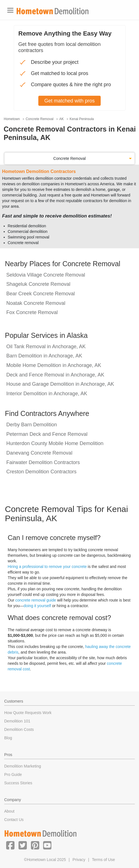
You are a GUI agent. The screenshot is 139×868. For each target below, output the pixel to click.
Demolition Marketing (23, 766)
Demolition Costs (19, 729)
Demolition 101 (17, 721)
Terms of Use (103, 860)
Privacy (79, 860)
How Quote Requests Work (28, 713)
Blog (8, 738)
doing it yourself (37, 606)
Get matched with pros (69, 101)
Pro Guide (13, 775)
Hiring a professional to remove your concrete (47, 567)
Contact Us (14, 820)
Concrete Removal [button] (70, 158)
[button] (10, 845)
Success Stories (18, 783)
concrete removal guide (36, 600)
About (9, 811)
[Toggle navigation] (10, 10)
